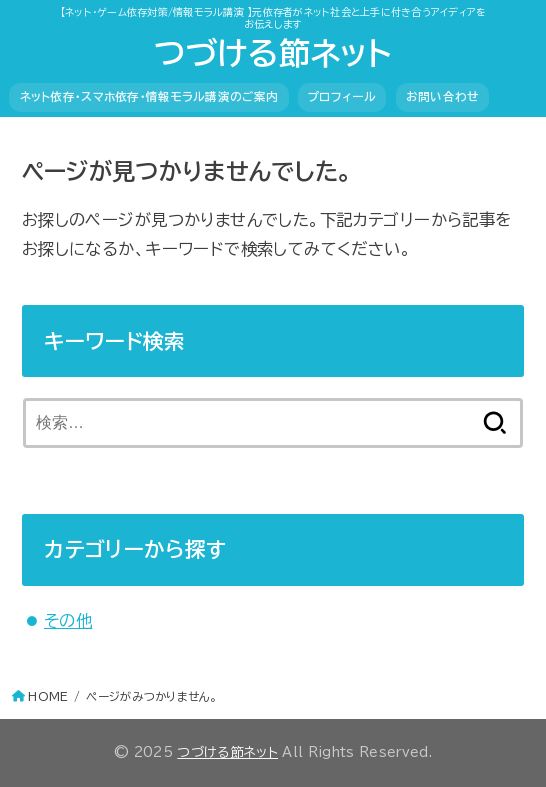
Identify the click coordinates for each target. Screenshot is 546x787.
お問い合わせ (442, 96)
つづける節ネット (272, 53)
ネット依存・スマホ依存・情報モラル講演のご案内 (149, 96)
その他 (68, 620)
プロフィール (342, 96)
